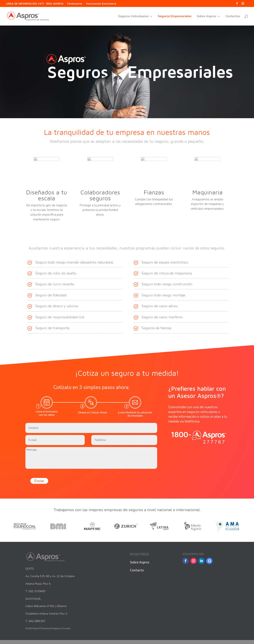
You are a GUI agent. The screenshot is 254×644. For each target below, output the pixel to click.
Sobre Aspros (206, 17)
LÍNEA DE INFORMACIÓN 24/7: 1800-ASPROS (35, 4)
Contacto (137, 570)
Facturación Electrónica (101, 4)
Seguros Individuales (133, 17)
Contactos (233, 17)
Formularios (75, 4)
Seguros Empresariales (175, 17)
